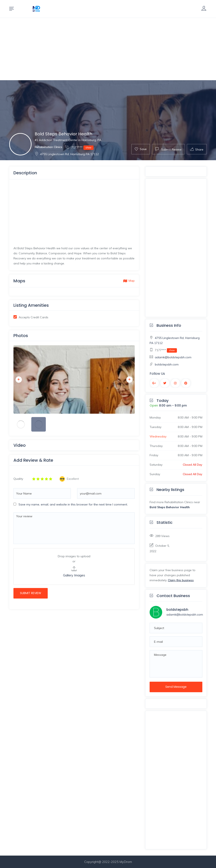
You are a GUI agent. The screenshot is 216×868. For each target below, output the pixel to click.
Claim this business (181, 580)
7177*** (79, 147)
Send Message (176, 687)
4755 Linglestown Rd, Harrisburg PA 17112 (67, 154)
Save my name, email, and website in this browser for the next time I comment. (73, 504)
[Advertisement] (108, 49)
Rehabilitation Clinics (48, 147)
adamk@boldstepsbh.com (173, 357)
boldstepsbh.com (167, 364)
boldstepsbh (177, 610)
